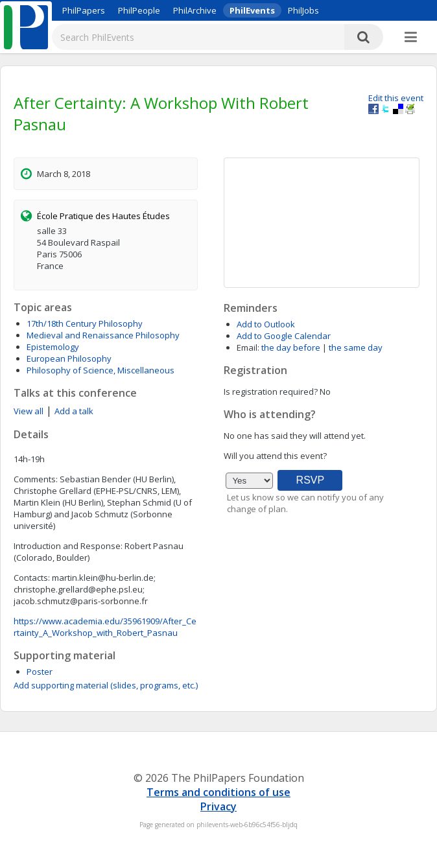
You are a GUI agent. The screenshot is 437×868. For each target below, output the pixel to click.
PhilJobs (303, 10)
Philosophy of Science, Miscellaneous (100, 370)
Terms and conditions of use (218, 792)
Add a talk (74, 411)
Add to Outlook (266, 324)
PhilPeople (139, 10)
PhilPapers (84, 10)
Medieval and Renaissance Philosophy (103, 335)
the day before (291, 347)
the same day (356, 347)
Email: (248, 347)
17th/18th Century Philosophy (85, 323)
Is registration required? (271, 392)
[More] (411, 38)
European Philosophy (69, 358)
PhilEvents (252, 10)
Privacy (218, 806)
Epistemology (53, 347)
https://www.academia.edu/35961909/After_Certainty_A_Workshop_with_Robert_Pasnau (105, 627)
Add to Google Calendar (284, 336)
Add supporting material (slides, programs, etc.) (106, 685)
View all (29, 411)
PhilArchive (195, 10)
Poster (40, 672)
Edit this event (396, 98)
